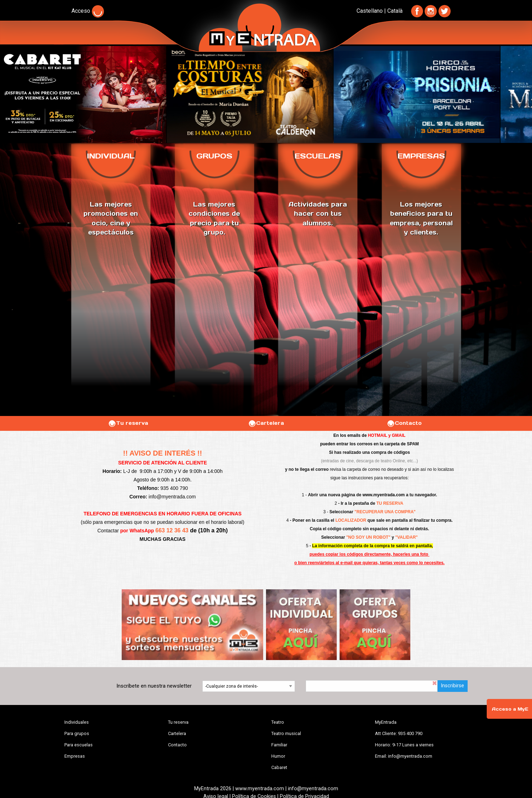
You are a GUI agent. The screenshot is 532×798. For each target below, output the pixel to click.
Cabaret (279, 767)
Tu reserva (128, 423)
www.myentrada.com (384, 495)
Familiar (279, 745)
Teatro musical (286, 733)
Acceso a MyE (510, 709)
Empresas (75, 756)
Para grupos (77, 733)
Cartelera (266, 423)
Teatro (278, 722)
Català (395, 11)
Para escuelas (79, 745)
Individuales (77, 722)
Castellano (370, 11)
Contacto (404, 423)
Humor (278, 756)
